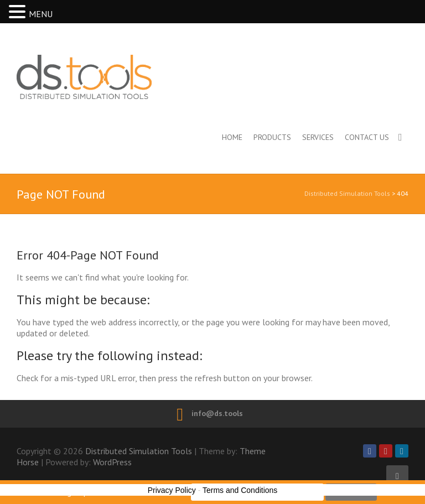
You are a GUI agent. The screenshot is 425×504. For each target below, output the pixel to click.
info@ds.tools (217, 413)
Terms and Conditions (240, 490)
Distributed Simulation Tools (132, 77)
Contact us (367, 137)
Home (232, 137)
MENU (41, 14)
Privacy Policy (172, 490)
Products (272, 137)
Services (318, 137)
